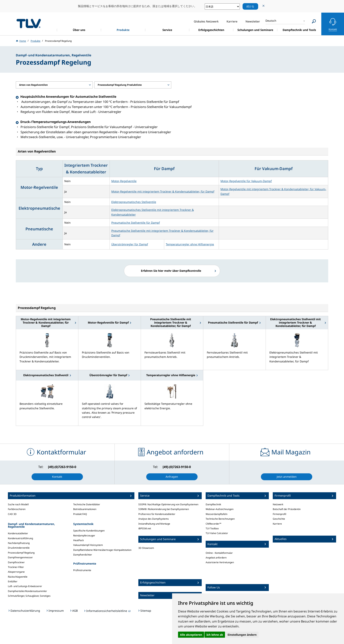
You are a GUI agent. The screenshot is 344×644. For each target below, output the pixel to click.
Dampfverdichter (83, 555)
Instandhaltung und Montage (154, 524)
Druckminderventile (19, 548)
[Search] (314, 21)
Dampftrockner (16, 562)
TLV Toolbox (212, 528)
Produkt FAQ (80, 514)
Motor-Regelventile (124, 181)
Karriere (277, 524)
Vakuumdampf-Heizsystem (88, 545)
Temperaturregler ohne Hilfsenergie (190, 244)
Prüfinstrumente (82, 570)
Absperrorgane (16, 572)
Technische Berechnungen (220, 519)
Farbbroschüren (17, 509)
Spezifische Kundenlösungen (89, 531)
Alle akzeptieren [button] (191, 635)
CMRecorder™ (213, 524)
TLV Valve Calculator (217, 533)
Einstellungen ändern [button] (242, 635)
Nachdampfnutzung (19, 543)
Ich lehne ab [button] (215, 635)
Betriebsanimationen (85, 509)
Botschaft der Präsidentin (287, 509)
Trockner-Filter (16, 567)
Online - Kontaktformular (219, 553)
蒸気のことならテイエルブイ (29, 23)
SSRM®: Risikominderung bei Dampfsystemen (164, 509)
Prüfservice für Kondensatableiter (157, 514)
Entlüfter (13, 581)
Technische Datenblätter (87, 504)
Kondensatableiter (18, 533)
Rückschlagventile (18, 577)
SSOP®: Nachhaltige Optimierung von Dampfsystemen (168, 504)
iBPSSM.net (145, 528)
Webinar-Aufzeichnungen (220, 509)
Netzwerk (278, 504)
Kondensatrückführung (20, 538)
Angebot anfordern (216, 558)
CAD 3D (12, 514)
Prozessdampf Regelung (21, 553)
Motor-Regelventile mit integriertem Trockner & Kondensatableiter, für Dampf (163, 191)
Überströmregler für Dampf (130, 244)
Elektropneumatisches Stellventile (134, 202)
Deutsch (271, 21)
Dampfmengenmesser (20, 557)
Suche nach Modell (18, 504)
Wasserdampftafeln (217, 514)
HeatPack (78, 540)
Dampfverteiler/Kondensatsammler (27, 591)
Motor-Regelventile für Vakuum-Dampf (246, 181)
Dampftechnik (213, 504)
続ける (250, 6)
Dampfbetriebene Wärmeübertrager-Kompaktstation (102, 550)
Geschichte (279, 519)
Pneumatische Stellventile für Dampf (136, 223)
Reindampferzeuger (84, 536)
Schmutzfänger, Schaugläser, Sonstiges (29, 596)
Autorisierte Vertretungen (220, 562)
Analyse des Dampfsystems (154, 519)
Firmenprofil (279, 514)
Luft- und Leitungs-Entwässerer (25, 586)
